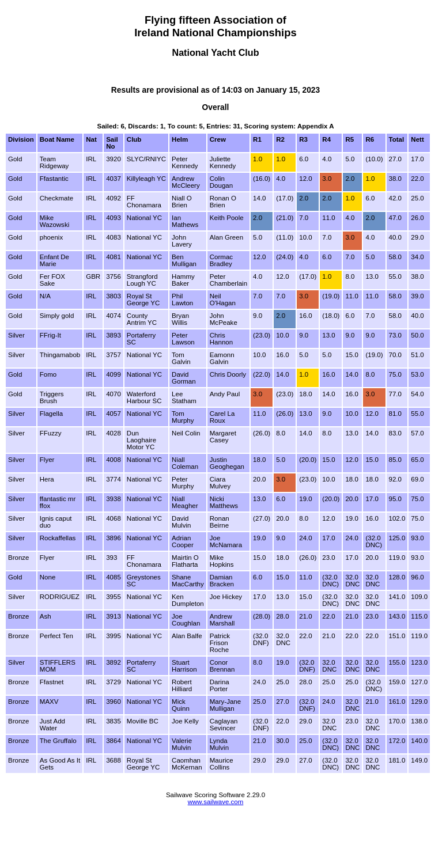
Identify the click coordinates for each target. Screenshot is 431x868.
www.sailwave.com (216, 802)
